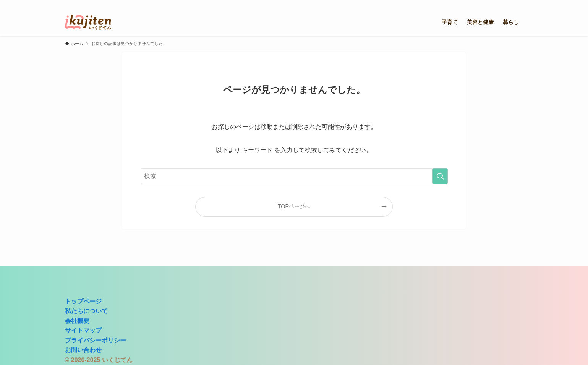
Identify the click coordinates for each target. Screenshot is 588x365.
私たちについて (86, 311)
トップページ (83, 301)
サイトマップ (83, 330)
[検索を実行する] (440, 176)
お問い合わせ (83, 350)
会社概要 (77, 321)
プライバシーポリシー (96, 340)
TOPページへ (294, 206)
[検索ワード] (294, 176)
